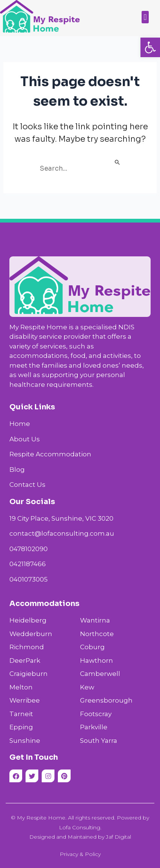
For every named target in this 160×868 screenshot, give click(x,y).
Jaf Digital (118, 837)
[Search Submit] (118, 163)
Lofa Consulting (80, 827)
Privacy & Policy (80, 854)
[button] (150, 47)
